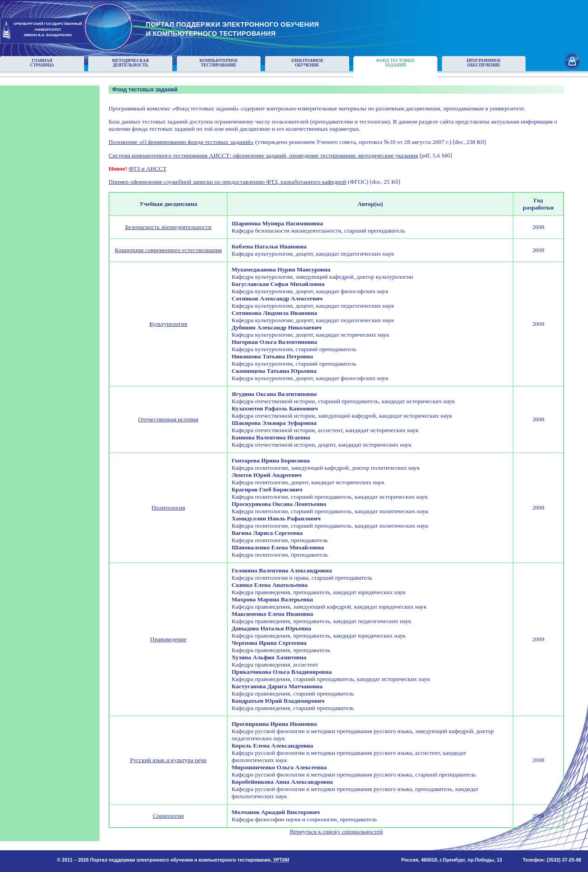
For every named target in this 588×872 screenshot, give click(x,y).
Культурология (168, 324)
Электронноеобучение (307, 63)
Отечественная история (168, 419)
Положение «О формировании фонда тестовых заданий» (181, 142)
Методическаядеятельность (130, 63)
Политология (168, 507)
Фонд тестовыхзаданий (395, 63)
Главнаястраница (42, 63)
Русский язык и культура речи (168, 760)
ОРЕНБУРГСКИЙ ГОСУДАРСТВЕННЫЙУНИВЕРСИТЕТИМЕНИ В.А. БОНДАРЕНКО (48, 30)
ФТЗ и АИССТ (147, 169)
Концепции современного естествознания (168, 250)
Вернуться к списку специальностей (337, 831)
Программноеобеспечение (484, 63)
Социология (168, 816)
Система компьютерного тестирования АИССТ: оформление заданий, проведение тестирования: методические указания (263, 155)
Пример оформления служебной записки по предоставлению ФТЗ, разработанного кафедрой (228, 182)
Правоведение (168, 639)
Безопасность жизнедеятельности (168, 227)
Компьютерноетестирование (219, 63)
